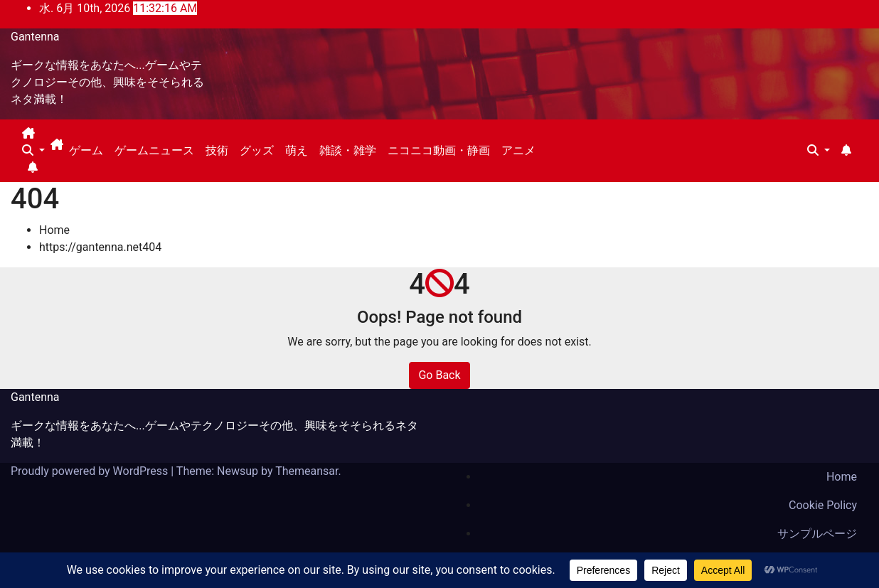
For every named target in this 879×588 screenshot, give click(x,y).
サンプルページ (817, 534)
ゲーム (86, 150)
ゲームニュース (154, 150)
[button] (33, 150)
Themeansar (307, 471)
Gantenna (35, 37)
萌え (297, 150)
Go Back (439, 375)
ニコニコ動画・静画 (439, 150)
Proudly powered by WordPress (91, 471)
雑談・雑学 (348, 150)
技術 (217, 150)
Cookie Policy (823, 505)
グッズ (257, 150)
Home (54, 230)
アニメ (518, 150)
